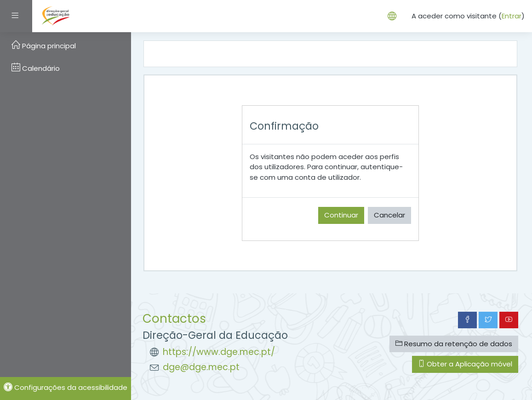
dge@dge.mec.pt (201, 367)
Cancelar (389, 215)
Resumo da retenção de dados (454, 344)
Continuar (341, 215)
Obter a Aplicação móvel (465, 364)
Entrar (512, 16)
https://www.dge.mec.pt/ (219, 352)
